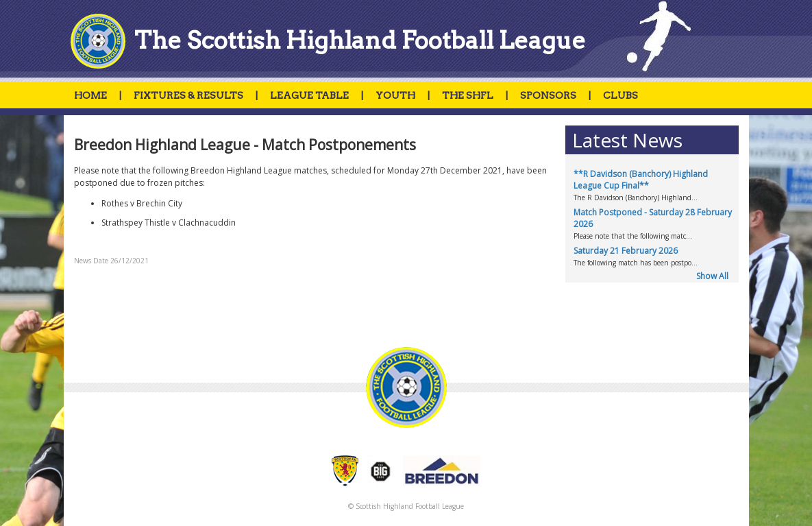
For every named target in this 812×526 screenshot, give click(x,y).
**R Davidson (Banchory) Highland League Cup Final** (641, 180)
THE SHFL (468, 95)
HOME (90, 95)
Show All (712, 276)
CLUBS (620, 95)
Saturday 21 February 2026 (626, 251)
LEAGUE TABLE (309, 95)
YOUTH (395, 95)
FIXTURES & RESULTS (188, 95)
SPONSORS (548, 95)
